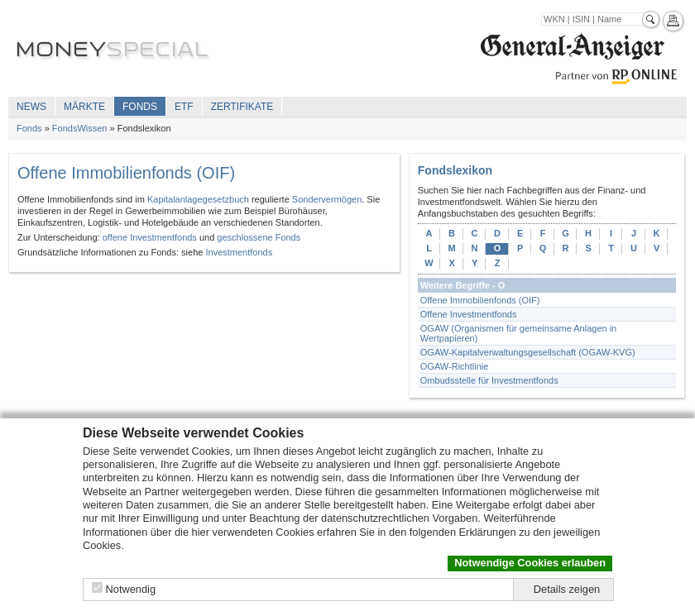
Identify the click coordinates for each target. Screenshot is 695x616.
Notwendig (131, 589)
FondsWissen (80, 128)
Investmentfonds (239, 252)
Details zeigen (567, 589)
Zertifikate (242, 107)
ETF (184, 107)
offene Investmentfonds (150, 237)
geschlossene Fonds (259, 237)
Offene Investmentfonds (469, 314)
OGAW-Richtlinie (455, 366)
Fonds (140, 107)
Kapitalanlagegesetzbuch (198, 199)
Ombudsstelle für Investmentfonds (489, 380)
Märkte (84, 107)
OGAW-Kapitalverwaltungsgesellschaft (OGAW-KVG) (528, 352)
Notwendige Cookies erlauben (530, 563)
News (31, 107)
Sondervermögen (327, 199)
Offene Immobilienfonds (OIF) (480, 300)
